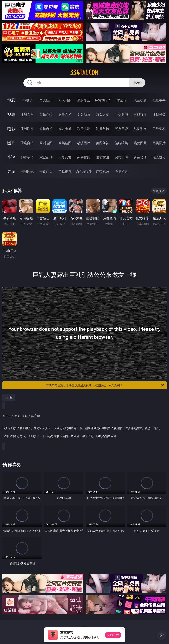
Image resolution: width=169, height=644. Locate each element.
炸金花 (121, 100)
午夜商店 (46, 171)
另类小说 (121, 157)
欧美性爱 (84, 129)
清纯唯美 (121, 143)
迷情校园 (102, 157)
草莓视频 (65, 171)
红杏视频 (102, 171)
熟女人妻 (102, 114)
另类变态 (159, 129)
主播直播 (140, 114)
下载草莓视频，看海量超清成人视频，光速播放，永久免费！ (105, 385)
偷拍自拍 (46, 129)
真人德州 (46, 100)
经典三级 (121, 129)
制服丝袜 (102, 129)
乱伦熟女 (140, 129)
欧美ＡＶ (65, 114)
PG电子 (27, 100)
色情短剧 (121, 171)
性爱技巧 (159, 157)
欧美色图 (65, 143)
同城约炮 (27, 171)
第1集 (9, 398)
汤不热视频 (84, 171)
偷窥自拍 (27, 143)
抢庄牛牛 (159, 100)
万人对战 (65, 100)
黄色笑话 (140, 157)
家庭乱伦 (46, 157)
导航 (11, 171)
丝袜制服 (121, 114)
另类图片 (159, 143)
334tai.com (84, 72)
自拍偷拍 (46, 114)
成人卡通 (65, 129)
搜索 (137, 83)
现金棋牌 (140, 100)
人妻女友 (65, 157)
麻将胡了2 (102, 100)
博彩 (11, 100)
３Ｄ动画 (84, 114)
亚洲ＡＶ (27, 114)
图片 (11, 143)
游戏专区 (84, 100)
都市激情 (27, 157)
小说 (11, 157)
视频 (11, 114)
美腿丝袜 (102, 143)
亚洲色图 (46, 143)
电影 (11, 129)
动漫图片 (84, 143)
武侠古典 (84, 157)
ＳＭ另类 (159, 114)
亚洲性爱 (27, 129)
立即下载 (113, 635)
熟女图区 (140, 143)
